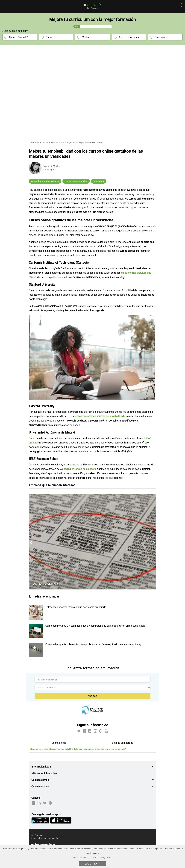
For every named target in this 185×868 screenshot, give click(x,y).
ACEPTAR (92, 864)
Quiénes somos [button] (40, 780)
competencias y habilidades (45, 181)
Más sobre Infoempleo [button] (44, 773)
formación (99, 181)
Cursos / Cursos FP (19, 37)
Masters (86, 37)
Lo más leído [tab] (59, 743)
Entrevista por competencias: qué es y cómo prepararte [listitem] (76, 607)
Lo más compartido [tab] (123, 743)
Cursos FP (51, 37)
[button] (180, 5)
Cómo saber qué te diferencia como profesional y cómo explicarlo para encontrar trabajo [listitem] (94, 644)
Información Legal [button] (41, 767)
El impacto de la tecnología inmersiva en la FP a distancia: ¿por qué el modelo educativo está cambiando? (78, 749)
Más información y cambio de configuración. (93, 858)
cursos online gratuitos (76, 181)
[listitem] (36, 619)
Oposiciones (161, 37)
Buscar (93, 696)
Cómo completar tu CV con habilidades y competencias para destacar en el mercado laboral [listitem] (96, 626)
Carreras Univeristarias (130, 37)
